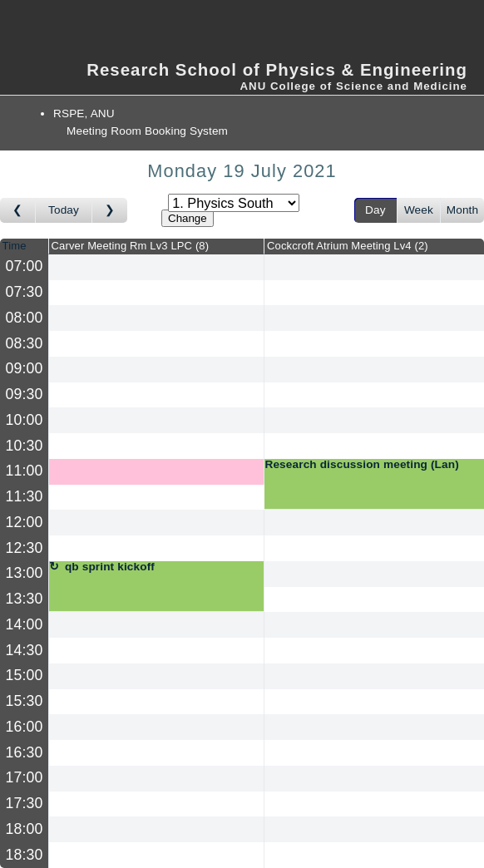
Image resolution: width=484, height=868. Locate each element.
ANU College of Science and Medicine (353, 86)
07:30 (25, 292)
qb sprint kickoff (110, 567)
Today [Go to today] (64, 210)
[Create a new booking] (157, 267)
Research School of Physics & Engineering (277, 70)
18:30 (25, 855)
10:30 (25, 446)
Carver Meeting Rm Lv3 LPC (131, 246)
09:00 (25, 368)
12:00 (25, 522)
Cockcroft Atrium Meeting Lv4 (348, 246)
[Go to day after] (110, 210)
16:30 (25, 752)
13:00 (25, 573)
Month (462, 210)
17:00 (25, 777)
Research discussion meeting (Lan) (361, 465)
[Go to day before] (18, 210)
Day (375, 210)
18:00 (25, 829)
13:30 (25, 599)
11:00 (25, 471)
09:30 (25, 394)
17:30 (25, 803)
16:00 (25, 727)
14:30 (25, 650)
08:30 (25, 343)
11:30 (25, 496)
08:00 (25, 318)
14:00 (25, 624)
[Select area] (234, 203)
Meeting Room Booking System (147, 131)
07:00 (25, 266)
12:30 (25, 548)
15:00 (25, 675)
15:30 (25, 701)
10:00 (25, 420)
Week (419, 210)
